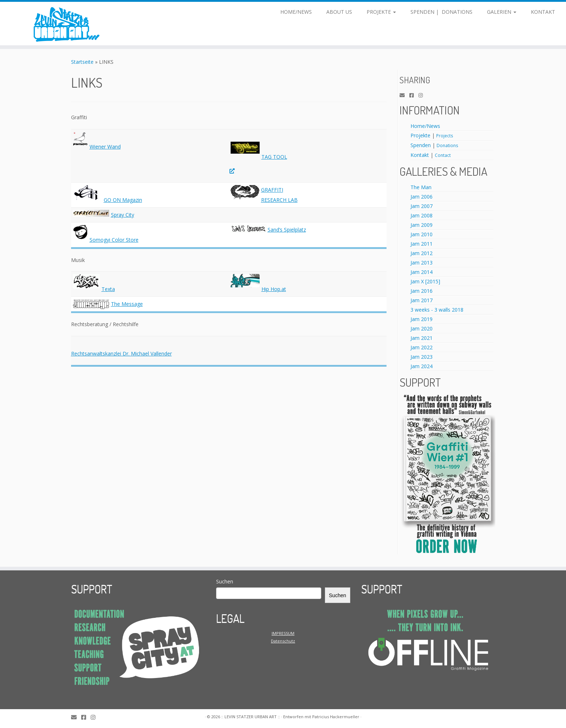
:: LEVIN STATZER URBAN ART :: (251, 717)
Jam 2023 (422, 357)
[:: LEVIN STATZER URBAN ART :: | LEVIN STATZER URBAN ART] (65, 24)
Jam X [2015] (425, 281)
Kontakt (420, 155)
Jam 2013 (422, 263)
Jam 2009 (422, 225)
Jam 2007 (422, 206)
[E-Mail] (404, 95)
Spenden (421, 145)
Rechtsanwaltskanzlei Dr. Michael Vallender (121, 353)
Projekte (420, 135)
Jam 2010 (422, 234)
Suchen (225, 581)
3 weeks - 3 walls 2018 (437, 310)
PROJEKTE (381, 12)
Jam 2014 (422, 272)
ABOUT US (339, 12)
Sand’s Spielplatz (287, 230)
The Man (421, 187)
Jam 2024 (422, 366)
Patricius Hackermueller (336, 717)
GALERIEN (502, 12)
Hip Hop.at (274, 289)
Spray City (123, 215)
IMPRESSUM (283, 633)
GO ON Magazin (123, 200)
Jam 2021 (422, 338)
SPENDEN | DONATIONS (441, 12)
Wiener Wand (105, 147)
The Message (127, 304)
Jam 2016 (422, 291)
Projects (445, 136)
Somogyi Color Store (114, 240)
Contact (443, 155)
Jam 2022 (422, 347)
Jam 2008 (422, 215)
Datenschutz (283, 641)
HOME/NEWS (296, 12)
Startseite (82, 62)
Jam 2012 (422, 253)
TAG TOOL (274, 157)
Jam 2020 (422, 328)
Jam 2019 (422, 319)
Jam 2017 (422, 300)
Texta (108, 289)
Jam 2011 (422, 244)
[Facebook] (414, 95)
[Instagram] (423, 95)
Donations (447, 145)
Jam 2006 (422, 197)
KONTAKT (543, 12)
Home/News (425, 126)
